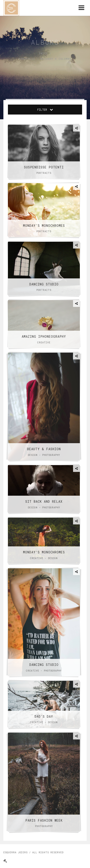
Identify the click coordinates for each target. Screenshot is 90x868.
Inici (43, 53)
